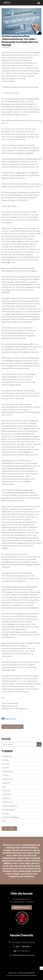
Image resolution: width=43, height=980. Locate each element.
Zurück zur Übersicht (13, 727)
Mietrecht (6, 783)
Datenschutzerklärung (27, 973)
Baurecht (6, 764)
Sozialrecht (7, 791)
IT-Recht (6, 775)
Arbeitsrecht (7, 756)
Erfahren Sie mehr (22, 907)
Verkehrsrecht (8, 802)
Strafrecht (6, 798)
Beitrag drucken (9, 718)
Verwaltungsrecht (9, 810)
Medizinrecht (8, 779)
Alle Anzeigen (9, 828)
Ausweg (6, 760)
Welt (4, 821)
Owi (4, 787)
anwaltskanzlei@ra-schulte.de (23, 955)
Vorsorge (6, 813)
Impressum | (13, 973)
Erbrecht (6, 768)
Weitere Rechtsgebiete (11, 817)
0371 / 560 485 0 (23, 947)
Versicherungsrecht (10, 806)
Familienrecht (8, 771)
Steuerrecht (7, 794)
